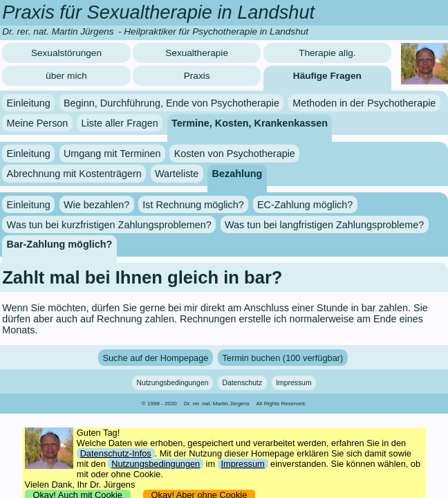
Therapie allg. (327, 53)
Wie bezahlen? (96, 205)
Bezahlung (237, 174)
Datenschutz (242, 383)
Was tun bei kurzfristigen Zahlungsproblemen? (109, 224)
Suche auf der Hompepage (155, 358)
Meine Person (38, 122)
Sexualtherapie (197, 53)
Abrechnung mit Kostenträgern (74, 174)
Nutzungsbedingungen (172, 383)
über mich (66, 76)
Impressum (293, 383)
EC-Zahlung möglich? (305, 205)
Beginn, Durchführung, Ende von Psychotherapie (171, 103)
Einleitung (29, 103)
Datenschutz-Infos (116, 453)
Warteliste (177, 174)
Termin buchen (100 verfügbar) (282, 358)
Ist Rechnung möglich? (193, 205)
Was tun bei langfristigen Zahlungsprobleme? (324, 224)
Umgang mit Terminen (112, 154)
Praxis (197, 76)
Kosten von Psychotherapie (235, 154)
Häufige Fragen (327, 76)
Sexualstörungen (66, 53)
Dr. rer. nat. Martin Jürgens (217, 404)
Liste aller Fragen (120, 122)
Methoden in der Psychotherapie (364, 103)
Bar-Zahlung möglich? (60, 244)
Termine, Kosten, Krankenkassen (250, 122)
